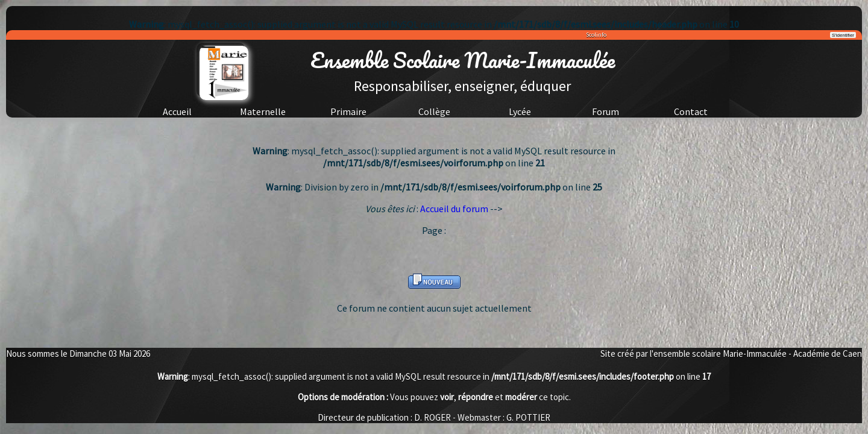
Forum (605, 112)
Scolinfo (596, 35)
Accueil (177, 112)
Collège (434, 112)
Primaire (348, 112)
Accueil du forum (454, 209)
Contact (691, 112)
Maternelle (263, 112)
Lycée (520, 112)
